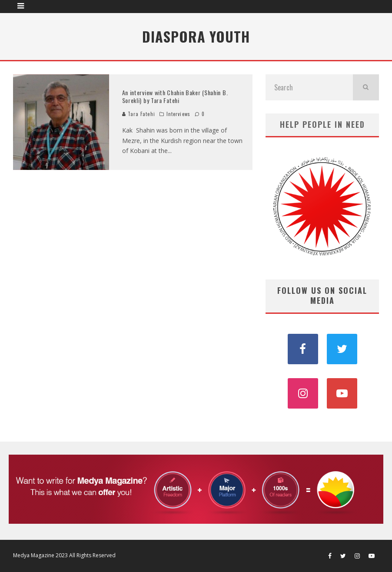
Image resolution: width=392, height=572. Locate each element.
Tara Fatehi (139, 114)
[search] (366, 87)
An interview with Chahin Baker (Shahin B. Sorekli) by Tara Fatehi (175, 96)
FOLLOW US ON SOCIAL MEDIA (322, 295)
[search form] (309, 87)
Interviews (178, 114)
